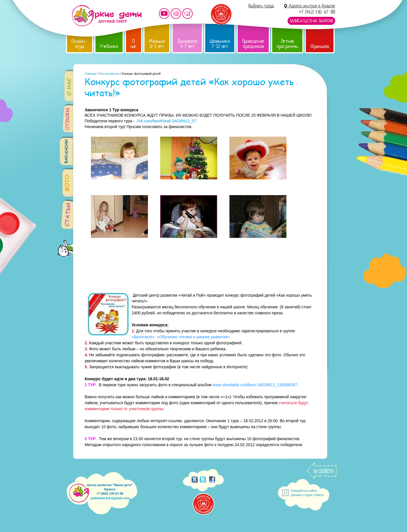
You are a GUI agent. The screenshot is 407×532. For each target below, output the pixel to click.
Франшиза (320, 46)
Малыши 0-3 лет (157, 44)
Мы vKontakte (188, 14)
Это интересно (109, 74)
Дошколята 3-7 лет (187, 44)
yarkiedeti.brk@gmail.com (110, 498)
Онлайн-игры (80, 44)
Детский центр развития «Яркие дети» (107, 16)
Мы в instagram (176, 14)
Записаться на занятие (311, 21)
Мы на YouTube (164, 14)
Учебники (109, 46)
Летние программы (287, 44)
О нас (134, 44)
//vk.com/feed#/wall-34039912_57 (167, 121)
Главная (90, 74)
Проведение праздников (253, 44)
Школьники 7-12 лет (220, 44)
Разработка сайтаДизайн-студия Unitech (307, 493)
